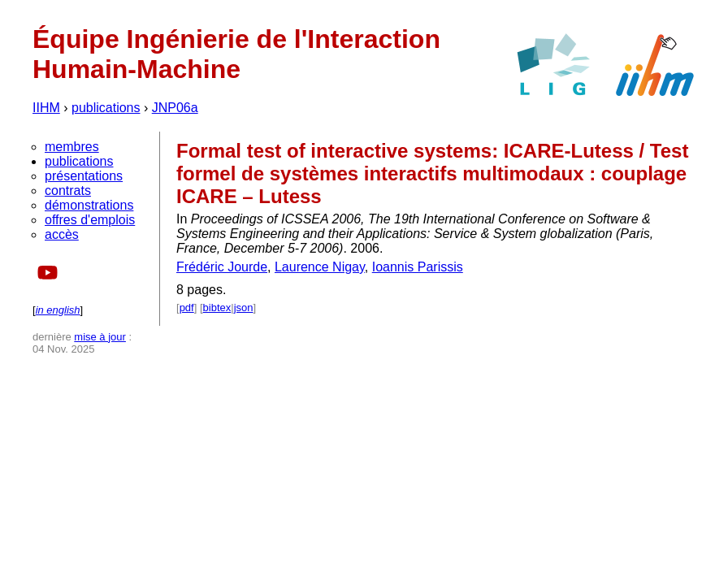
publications (106, 108)
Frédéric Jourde (222, 267)
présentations (84, 176)
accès (62, 234)
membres (72, 147)
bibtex (217, 308)
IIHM (46, 108)
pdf (187, 308)
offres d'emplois (90, 220)
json (244, 308)
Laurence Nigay (320, 267)
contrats (68, 191)
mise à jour (100, 337)
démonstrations (89, 205)
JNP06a (175, 108)
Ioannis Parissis (418, 267)
